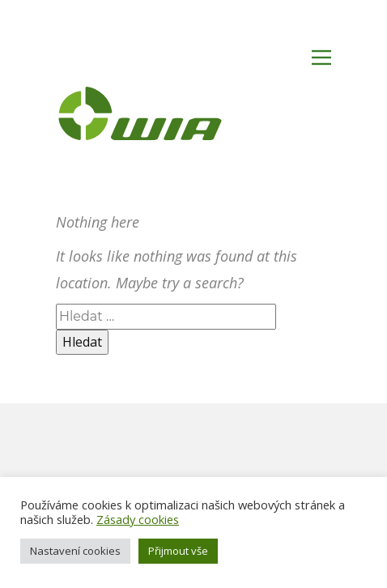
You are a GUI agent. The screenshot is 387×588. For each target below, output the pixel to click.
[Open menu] (321, 58)
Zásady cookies (138, 519)
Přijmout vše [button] (178, 551)
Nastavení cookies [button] (75, 551)
